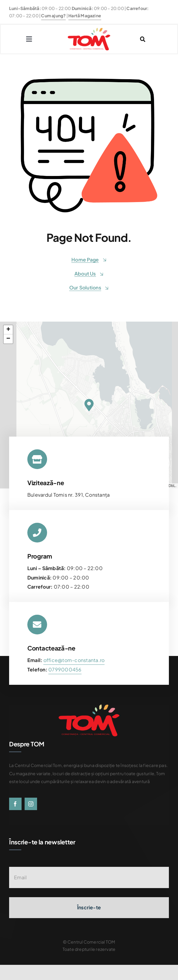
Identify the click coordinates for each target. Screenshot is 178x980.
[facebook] (15, 804)
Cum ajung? (53, 15)
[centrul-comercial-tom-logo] (89, 30)
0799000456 (65, 669)
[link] (65, 669)
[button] (89, 405)
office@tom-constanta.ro (74, 660)
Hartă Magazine (85, 15)
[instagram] (31, 804)
